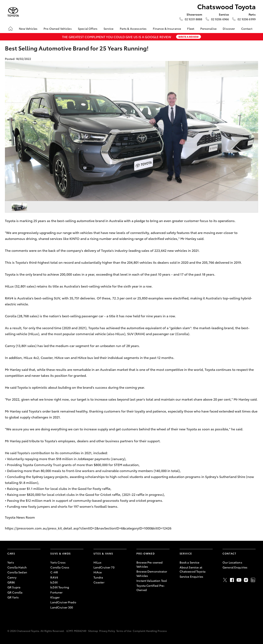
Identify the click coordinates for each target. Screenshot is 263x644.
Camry (12, 577)
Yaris (11, 562)
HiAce (98, 572)
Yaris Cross (58, 562)
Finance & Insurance (167, 29)
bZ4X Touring (60, 587)
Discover (229, 29)
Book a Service (190, 562)
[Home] (10, 29)
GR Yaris (13, 597)
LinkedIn (253, 580)
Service (108, 29)
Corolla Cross (60, 567)
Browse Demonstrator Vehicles (152, 573)
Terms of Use (124, 631)
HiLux (97, 562)
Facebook (232, 580)
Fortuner (56, 592)
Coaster (99, 582)
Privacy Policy (107, 631)
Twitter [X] (225, 580)
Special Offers (88, 29)
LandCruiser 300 (62, 607)
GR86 (11, 582)
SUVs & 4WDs (61, 553)
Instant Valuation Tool (152, 581)
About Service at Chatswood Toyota (193, 569)
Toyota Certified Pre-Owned (151, 588)
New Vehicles (28, 29)
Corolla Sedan (17, 572)
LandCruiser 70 (104, 567)
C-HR (54, 572)
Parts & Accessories (133, 29)
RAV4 (54, 577)
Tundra (98, 577)
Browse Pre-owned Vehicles (149, 564)
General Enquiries (235, 567)
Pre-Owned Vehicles (58, 29)
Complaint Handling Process (150, 631)
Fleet (191, 29)
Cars (11, 553)
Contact (247, 29)
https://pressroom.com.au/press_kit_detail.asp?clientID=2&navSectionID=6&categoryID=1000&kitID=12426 (89, 528)
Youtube (239, 580)
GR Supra (14, 587)
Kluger (55, 597)
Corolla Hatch (17, 567)
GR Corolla (15, 592)
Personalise (208, 29)
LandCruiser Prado (63, 602)
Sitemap (93, 631)
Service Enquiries (191, 576)
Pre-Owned (146, 553)
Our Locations (232, 562)
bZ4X (54, 582)
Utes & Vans (103, 553)
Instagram (246, 580)
